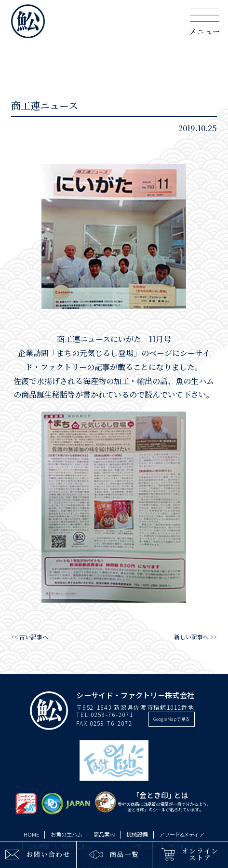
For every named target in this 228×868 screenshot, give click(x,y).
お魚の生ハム (67, 834)
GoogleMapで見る (171, 719)
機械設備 (137, 834)
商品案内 (104, 834)
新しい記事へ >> (195, 637)
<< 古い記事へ (30, 637)
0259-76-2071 (112, 714)
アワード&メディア (182, 834)
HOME (31, 834)
